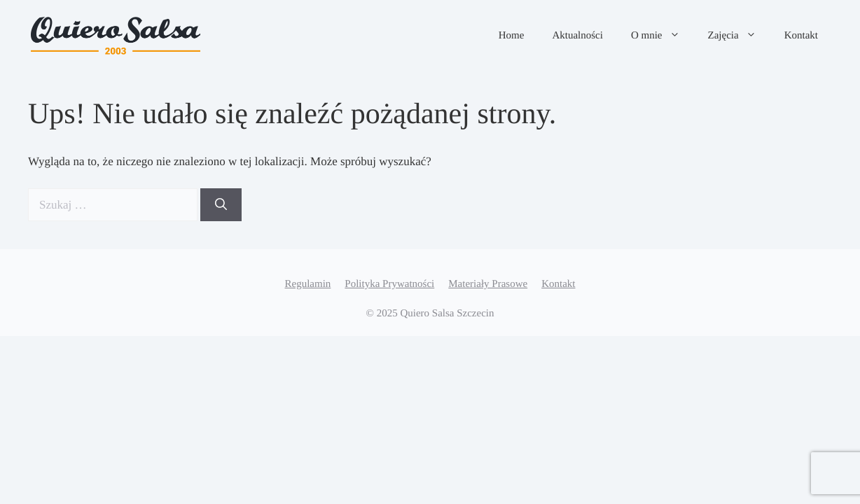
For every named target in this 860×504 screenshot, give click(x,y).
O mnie (663, 36)
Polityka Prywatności (389, 284)
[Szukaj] (221, 205)
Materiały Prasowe (488, 284)
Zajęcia (739, 36)
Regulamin (308, 284)
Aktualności (577, 36)
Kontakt (801, 36)
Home (512, 36)
